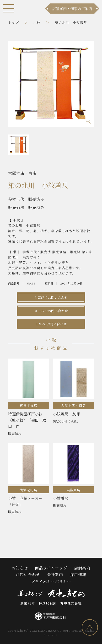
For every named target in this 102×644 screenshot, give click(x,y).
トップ (13, 22)
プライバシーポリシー (51, 582)
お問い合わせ (28, 575)
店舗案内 (82, 568)
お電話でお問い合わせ (51, 297)
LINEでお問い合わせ (51, 324)
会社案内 (55, 575)
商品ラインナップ (51, 568)
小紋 (37, 22)
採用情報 (78, 575)
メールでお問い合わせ (51, 311)
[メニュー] (8, 8)
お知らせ (20, 568)
